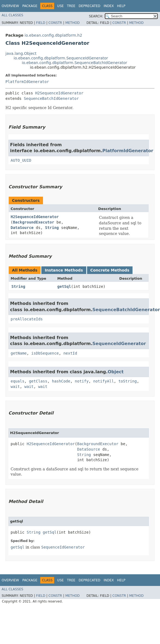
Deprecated (90, 6)
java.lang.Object (21, 53)
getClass (38, 381)
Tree (71, 6)
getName (19, 353)
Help (121, 6)
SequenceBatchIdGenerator (51, 98)
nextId (70, 353)
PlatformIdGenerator (27, 82)
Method (73, 23)
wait (15, 387)
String (52, 228)
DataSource (22, 228)
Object (116, 372)
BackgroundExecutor (33, 222)
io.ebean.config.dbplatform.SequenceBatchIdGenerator (74, 63)
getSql (64, 286)
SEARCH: (96, 16)
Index (109, 6)
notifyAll (103, 381)
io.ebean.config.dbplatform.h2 (53, 35)
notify (82, 381)
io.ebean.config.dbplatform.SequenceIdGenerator (61, 58)
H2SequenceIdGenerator (59, 93)
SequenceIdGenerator (119, 344)
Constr (55, 23)
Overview (10, 6)
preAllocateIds (27, 319)
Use (60, 6)
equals (18, 381)
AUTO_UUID (21, 160)
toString (127, 381)
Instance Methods (64, 270)
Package (30, 6)
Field (41, 23)
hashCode (61, 381)
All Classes (12, 15)
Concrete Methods (110, 270)
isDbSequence (45, 353)
